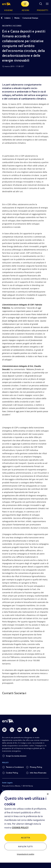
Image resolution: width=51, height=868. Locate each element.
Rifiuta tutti (25, 847)
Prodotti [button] (42, 10)
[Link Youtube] (20, 730)
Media (17, 18)
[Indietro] (2, 18)
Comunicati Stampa (30, 18)
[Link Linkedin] (4, 730)
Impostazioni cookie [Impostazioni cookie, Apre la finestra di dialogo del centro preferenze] (25, 854)
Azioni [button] (26, 10)
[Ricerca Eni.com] (41, 4)
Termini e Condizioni (15, 767)
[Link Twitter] (35, 730)
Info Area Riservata (38, 773)
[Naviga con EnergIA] (25, 4)
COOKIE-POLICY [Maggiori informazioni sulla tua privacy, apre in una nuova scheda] (20, 828)
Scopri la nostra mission (16, 756)
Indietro (7, 18)
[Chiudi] (48, 794)
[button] (7, 4)
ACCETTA (26, 838)
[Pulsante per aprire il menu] (47, 4)
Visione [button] (9, 10)
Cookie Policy (12, 773)
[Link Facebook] (27, 730)
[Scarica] (4, 72)
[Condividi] (10, 72)
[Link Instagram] (12, 730)
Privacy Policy (36, 767)
